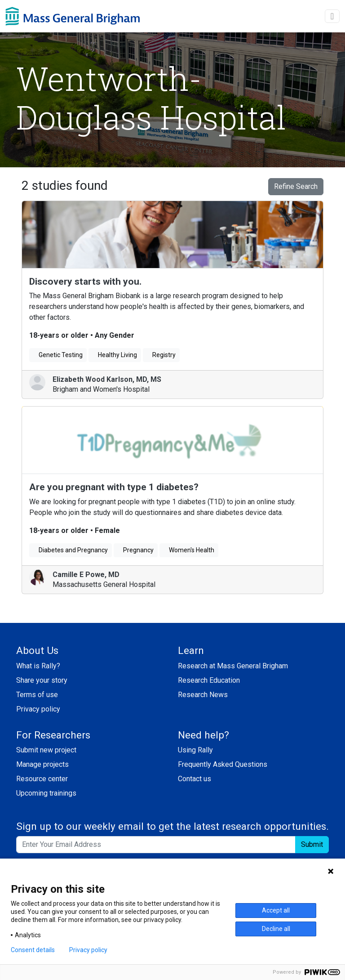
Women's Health (189, 550)
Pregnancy (136, 550)
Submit (312, 844)
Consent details (33, 950)
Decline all (276, 929)
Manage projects (42, 764)
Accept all (276, 910)
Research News (203, 695)
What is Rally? (38, 666)
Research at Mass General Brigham (233, 666)
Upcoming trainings (46, 793)
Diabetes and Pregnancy (71, 550)
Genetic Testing (58, 355)
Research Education (209, 680)
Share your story (42, 680)
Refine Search (296, 186)
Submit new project (46, 750)
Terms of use (37, 695)
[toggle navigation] (332, 16)
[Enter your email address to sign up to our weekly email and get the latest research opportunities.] (156, 845)
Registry (161, 355)
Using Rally (195, 750)
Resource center (42, 779)
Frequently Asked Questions (223, 764)
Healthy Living (115, 355)
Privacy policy (38, 709)
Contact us (195, 779)
